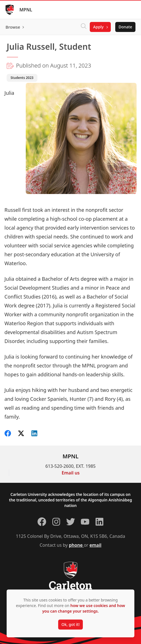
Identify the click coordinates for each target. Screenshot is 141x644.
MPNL (26, 10)
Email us (71, 473)
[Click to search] (84, 27)
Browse (13, 27)
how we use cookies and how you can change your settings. (84, 608)
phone (76, 545)
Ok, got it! (70, 624)
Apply (98, 27)
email (95, 545)
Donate (125, 27)
